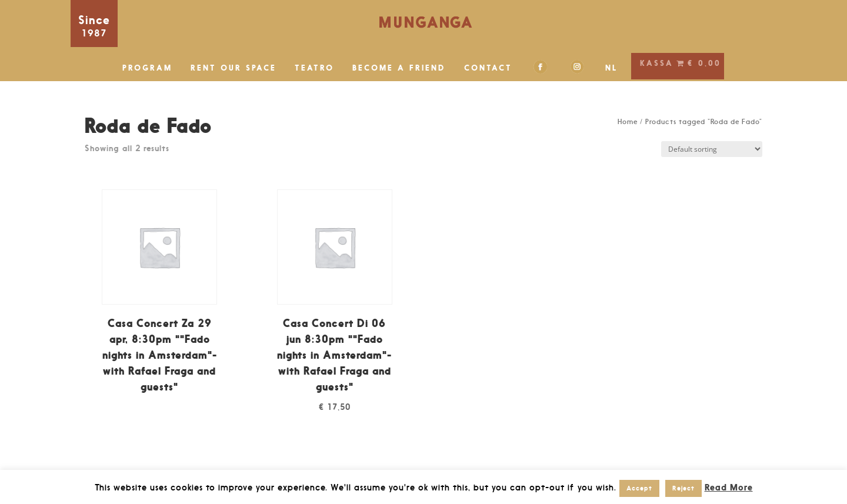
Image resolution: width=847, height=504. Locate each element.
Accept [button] (639, 488)
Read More (729, 487)
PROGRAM (147, 68)
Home (628, 122)
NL (612, 68)
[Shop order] (712, 149)
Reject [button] (683, 488)
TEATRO (314, 68)
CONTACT (488, 68)
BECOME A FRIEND (399, 68)
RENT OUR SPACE (234, 68)
